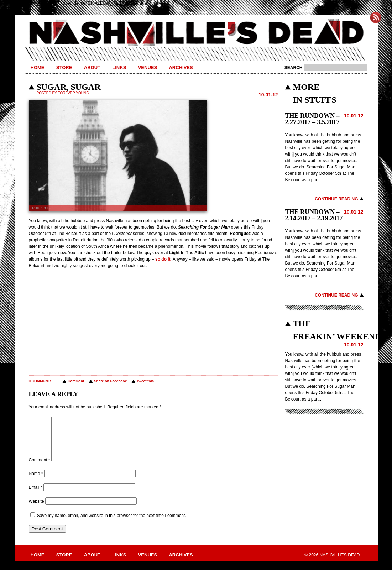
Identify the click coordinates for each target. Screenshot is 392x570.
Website (36, 510)
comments (42, 381)
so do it (163, 259)
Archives (181, 67)
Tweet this (145, 381)
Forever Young (73, 93)
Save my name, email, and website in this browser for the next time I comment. (112, 524)
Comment (76, 381)
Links (119, 67)
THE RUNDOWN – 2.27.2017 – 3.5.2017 (312, 119)
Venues (148, 67)
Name (36, 482)
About (92, 67)
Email (36, 496)
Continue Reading (336, 199)
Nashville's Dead (196, 33)
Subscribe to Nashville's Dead (376, 17)
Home (38, 67)
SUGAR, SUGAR (69, 87)
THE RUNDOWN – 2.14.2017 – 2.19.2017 (314, 215)
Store (64, 67)
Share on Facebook (110, 381)
